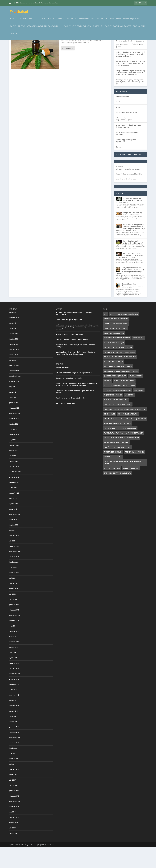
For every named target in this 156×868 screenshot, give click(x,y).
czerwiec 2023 (14, 455)
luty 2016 (12, 849)
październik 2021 (15, 535)
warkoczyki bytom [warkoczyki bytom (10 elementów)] (112, 489)
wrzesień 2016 (14, 827)
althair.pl (73, 58)
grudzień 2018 (14, 684)
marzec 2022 (13, 519)
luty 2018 (12, 737)
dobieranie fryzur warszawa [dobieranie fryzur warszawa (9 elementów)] (116, 340)
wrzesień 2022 (14, 498)
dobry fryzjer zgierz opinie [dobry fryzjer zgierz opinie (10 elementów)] (115, 349)
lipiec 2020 (13, 588)
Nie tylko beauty (37, 20)
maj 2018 (12, 721)
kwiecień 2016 (14, 838)
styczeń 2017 (14, 806)
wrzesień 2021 (14, 540)
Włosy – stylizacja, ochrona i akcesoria (83, 28)
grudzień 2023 (14, 423)
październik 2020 (15, 572)
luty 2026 (12, 349)
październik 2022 (15, 492)
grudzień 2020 (14, 567)
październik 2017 (15, 758)
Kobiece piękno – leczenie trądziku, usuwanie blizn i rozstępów (75, 366)
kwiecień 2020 (14, 604)
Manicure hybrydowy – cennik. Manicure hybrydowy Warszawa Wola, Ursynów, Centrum (75, 374)
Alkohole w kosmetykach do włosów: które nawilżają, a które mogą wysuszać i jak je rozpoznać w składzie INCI (131, 248)
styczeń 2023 (14, 482)
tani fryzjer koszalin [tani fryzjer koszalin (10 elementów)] (113, 473)
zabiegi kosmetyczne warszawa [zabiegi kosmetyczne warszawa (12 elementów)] (117, 494)
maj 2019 (12, 657)
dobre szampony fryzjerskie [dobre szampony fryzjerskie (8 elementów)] (116, 344)
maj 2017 (12, 785)
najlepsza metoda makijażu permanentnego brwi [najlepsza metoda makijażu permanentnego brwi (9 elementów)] (125, 430)
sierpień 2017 (14, 769)
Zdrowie (14, 35)
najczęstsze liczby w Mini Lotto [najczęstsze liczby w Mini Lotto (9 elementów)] (118, 425)
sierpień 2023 (14, 445)
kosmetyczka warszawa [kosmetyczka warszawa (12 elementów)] (124, 401)
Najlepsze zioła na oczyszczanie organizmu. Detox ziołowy (75, 412)
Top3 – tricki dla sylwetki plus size (69, 340)
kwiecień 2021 (14, 556)
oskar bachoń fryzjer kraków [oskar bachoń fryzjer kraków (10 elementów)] (133, 439)
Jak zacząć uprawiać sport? (66, 424)
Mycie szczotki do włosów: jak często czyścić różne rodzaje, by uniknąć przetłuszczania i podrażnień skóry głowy (130, 65)
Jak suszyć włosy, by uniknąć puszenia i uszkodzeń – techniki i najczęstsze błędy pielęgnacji (130, 84)
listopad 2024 (14, 392)
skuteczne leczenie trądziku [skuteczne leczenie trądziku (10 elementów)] (116, 463)
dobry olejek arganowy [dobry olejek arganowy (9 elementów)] (114, 354)
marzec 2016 (13, 843)
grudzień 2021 (14, 530)
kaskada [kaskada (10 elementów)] (108, 401)
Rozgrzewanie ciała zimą (133, 233)
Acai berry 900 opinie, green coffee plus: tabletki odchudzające (74, 334)
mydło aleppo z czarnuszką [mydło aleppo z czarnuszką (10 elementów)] (116, 420)
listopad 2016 (14, 817)
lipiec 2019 (13, 647)
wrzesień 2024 (14, 402)
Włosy (61, 20)
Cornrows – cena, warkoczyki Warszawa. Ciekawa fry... (39, 3)
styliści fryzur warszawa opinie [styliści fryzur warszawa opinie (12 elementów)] (117, 468)
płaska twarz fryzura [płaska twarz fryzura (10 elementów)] (113, 454)
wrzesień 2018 (14, 700)
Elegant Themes (31, 866)
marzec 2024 (13, 413)
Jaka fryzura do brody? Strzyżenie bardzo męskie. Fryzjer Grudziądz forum (130, 276)
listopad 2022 (14, 487)
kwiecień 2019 (14, 663)
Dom (12, 20)
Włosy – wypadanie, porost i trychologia (125, 28)
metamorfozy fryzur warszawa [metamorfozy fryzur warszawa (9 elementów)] (117, 411)
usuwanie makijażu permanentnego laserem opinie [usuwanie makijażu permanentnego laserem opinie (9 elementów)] (123, 483)
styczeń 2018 (14, 742)
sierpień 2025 (14, 360)
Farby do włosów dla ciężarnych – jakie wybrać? (133, 263)
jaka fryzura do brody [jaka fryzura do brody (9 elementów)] (113, 382)
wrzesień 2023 (14, 439)
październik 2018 (15, 694)
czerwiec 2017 (14, 779)
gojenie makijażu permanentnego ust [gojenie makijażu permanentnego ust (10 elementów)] (120, 378)
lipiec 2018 (13, 710)
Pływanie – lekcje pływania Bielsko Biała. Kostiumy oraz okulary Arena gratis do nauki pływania (77, 405)
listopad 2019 (14, 631)
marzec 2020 (13, 609)
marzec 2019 (13, 668)
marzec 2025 (13, 376)
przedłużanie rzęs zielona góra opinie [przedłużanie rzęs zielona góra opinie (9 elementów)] (120, 449)
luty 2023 (12, 477)
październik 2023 (15, 434)
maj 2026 (12, 333)
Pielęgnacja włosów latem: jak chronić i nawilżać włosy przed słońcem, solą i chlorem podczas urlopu (130, 75)
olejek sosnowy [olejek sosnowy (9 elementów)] (111, 439)
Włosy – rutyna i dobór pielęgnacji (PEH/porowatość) (36, 28)
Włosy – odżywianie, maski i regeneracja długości (120, 20)
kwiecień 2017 (14, 790)
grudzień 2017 (14, 748)
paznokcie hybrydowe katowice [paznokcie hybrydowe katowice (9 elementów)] (117, 444)
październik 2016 (15, 822)
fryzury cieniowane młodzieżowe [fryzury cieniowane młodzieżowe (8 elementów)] (118, 368)
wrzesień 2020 (14, 577)
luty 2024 (12, 418)
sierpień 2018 (14, 705)
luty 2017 (12, 801)
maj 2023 (12, 461)
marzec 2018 (13, 732)
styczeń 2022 (14, 524)
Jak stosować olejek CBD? (74, 55)
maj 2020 (12, 599)
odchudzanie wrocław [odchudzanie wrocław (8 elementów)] (128, 435)
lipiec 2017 (13, 774)
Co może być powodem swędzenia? (69, 399)
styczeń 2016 (14, 854)
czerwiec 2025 (14, 365)
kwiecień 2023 (14, 466)
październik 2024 (15, 397)
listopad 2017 (14, 753)
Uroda (51, 20)
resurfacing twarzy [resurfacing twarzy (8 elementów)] (134, 454)
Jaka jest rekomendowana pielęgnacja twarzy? (74, 360)
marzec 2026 (13, 344)
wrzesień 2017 (14, 764)
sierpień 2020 (14, 583)
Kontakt (22, 20)
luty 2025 (12, 381)
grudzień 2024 (14, 386)
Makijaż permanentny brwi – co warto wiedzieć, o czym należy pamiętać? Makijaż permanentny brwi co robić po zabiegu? (77, 348)
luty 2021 (12, 562)
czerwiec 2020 (14, 593)
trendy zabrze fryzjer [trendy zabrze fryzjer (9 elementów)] (134, 473)
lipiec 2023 (13, 450)
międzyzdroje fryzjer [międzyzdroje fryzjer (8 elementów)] (113, 416)
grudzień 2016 (14, 811)
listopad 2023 (14, 429)
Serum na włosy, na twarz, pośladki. (69, 355)
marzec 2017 (13, 795)
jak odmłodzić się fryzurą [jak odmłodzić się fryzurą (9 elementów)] (115, 397)
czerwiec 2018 (14, 716)
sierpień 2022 (14, 503)
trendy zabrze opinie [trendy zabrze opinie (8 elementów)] (113, 477)
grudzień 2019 (14, 625)
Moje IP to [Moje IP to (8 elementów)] (129, 416)
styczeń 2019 (14, 679)
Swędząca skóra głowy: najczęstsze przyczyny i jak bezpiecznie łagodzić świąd (130, 102)
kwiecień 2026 (14, 338)
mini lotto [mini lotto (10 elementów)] (139, 411)
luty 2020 (12, 615)
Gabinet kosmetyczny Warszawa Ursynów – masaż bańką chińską (132, 307)
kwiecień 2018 (14, 726)
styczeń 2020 (14, 620)
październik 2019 (15, 636)
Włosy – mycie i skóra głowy (80, 20)
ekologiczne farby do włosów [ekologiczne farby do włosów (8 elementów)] (117, 359)
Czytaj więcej (68, 69)
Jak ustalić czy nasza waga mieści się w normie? (74, 393)
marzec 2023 (13, 471)
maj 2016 (12, 833)
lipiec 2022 (13, 508)
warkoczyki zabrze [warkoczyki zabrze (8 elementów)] (131, 489)
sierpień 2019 (14, 641)
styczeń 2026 (14, 354)
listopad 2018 (14, 689)
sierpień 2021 (14, 546)
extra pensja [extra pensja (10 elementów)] (138, 359)
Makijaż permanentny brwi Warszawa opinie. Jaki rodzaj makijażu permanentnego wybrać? (130, 291)
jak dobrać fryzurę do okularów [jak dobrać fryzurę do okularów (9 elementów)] (118, 387)
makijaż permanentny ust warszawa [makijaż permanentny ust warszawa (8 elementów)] (119, 406)
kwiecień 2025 (14, 370)
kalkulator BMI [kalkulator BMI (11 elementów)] (136, 397)
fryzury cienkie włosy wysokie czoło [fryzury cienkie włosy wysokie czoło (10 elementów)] (120, 373)
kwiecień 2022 (14, 514)
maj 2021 (12, 551)
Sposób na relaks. (62, 388)
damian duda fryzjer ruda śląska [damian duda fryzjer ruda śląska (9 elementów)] (124, 335)
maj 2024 (12, 407)
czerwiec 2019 (14, 652)
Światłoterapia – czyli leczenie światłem (71, 419)
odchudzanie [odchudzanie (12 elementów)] (110, 435)
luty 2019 (12, 673)
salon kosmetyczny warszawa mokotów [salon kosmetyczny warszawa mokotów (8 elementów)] (121, 458)
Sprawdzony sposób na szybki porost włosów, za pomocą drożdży (129, 221)
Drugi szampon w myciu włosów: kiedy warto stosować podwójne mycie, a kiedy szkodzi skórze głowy (131, 93)
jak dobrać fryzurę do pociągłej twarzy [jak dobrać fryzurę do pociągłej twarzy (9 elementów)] (121, 392)
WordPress (51, 866)
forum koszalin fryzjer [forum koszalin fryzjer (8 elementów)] (114, 363)
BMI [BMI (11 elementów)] (106, 335)
